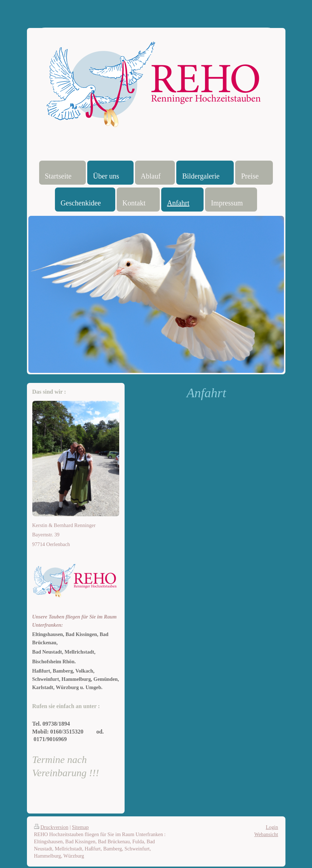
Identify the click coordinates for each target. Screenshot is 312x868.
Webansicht (266, 834)
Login (272, 827)
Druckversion (51, 827)
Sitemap (80, 827)
